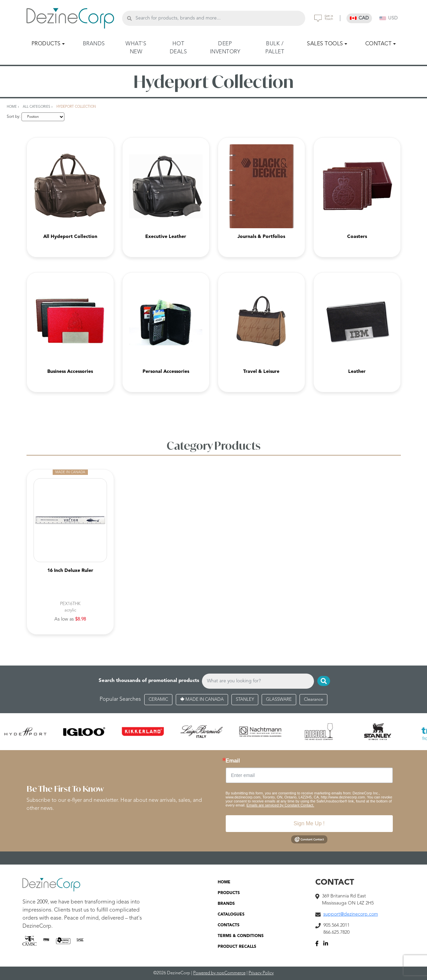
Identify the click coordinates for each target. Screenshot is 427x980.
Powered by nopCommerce (219, 973)
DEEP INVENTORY (225, 48)
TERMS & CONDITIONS (241, 936)
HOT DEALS (178, 48)
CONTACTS (229, 925)
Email (233, 761)
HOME (224, 882)
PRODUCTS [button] (46, 44)
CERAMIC (158, 700)
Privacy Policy (261, 973)
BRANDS (94, 44)
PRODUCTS (229, 893)
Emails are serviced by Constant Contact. (280, 805)
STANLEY (245, 700)
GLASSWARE (279, 700)
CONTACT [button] (379, 44)
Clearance (313, 700)
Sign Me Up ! (309, 823)
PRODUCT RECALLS (237, 947)
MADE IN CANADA (202, 700)
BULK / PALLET (275, 48)
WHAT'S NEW (136, 48)
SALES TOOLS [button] (325, 44)
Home (12, 107)
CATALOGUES (231, 915)
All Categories (37, 107)
